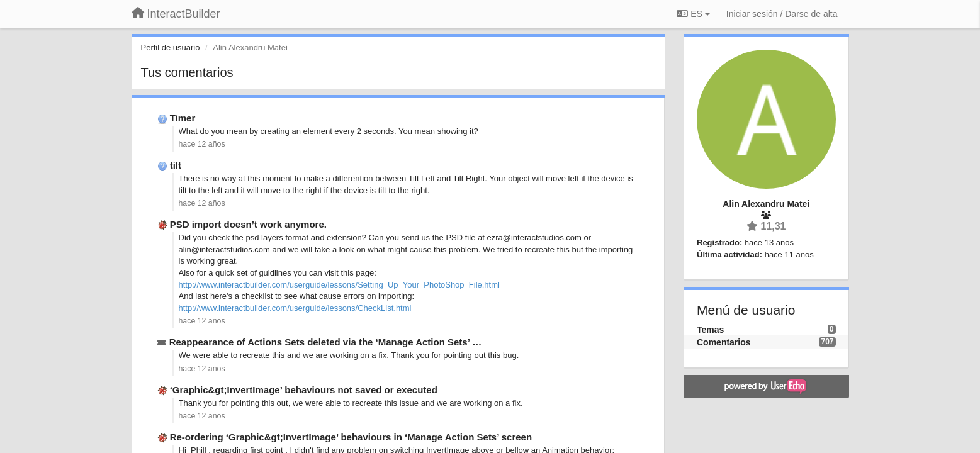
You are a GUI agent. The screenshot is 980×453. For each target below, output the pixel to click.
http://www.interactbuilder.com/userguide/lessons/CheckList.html (295, 308)
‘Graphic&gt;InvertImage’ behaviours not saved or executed (304, 390)
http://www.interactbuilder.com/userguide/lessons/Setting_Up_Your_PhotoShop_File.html (339, 285)
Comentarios (724, 342)
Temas (710, 330)
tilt (176, 165)
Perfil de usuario (171, 48)
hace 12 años (202, 144)
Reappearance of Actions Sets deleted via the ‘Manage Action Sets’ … (326, 342)
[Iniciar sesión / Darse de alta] (782, 14)
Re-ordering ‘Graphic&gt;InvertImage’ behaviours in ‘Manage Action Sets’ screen (351, 437)
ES (693, 14)
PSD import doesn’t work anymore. (248, 224)
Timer (183, 118)
